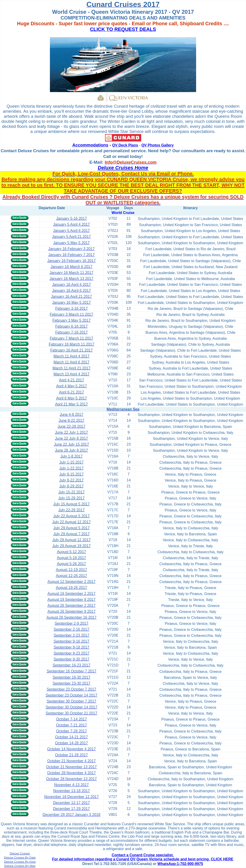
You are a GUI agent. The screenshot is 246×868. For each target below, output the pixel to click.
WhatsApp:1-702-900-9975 (180, 864)
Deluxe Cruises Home (123, 168)
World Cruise (123, 213)
